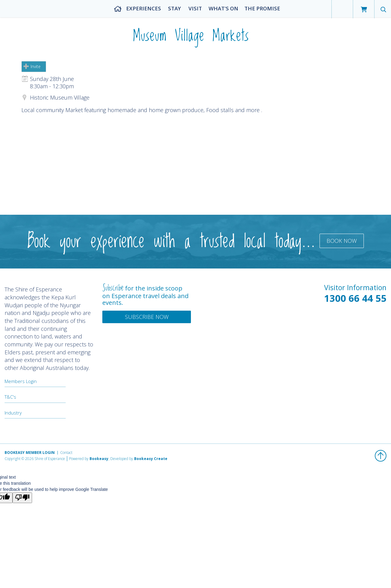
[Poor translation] (22, 498)
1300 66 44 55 (355, 298)
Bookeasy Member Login (30, 453)
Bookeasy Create (151, 459)
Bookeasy (99, 459)
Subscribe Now (147, 317)
